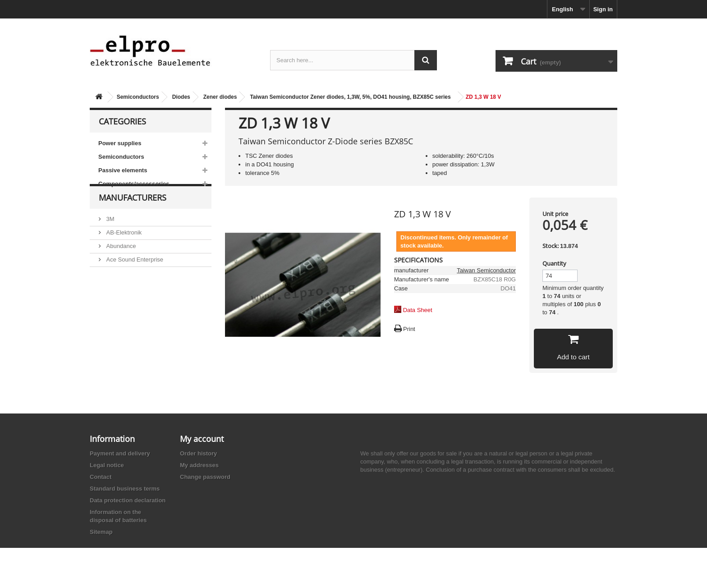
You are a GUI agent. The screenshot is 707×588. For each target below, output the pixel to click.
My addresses (199, 465)
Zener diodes (220, 97)
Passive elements (123, 170)
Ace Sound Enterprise (134, 276)
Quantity (554, 263)
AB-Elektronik (123, 249)
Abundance (120, 262)
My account (202, 439)
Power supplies (120, 143)
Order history (198, 453)
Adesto (115, 303)
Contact (101, 477)
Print (409, 329)
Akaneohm (119, 316)
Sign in (603, 9)
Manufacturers (133, 217)
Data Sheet (418, 310)
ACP (111, 289)
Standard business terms (125, 489)
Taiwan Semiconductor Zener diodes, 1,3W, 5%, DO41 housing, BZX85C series (350, 97)
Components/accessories (134, 184)
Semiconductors (138, 97)
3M (110, 235)
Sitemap (101, 532)
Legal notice (107, 465)
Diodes (181, 97)
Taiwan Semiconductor (486, 270)
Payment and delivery (120, 453)
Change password (205, 477)
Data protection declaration (128, 500)
